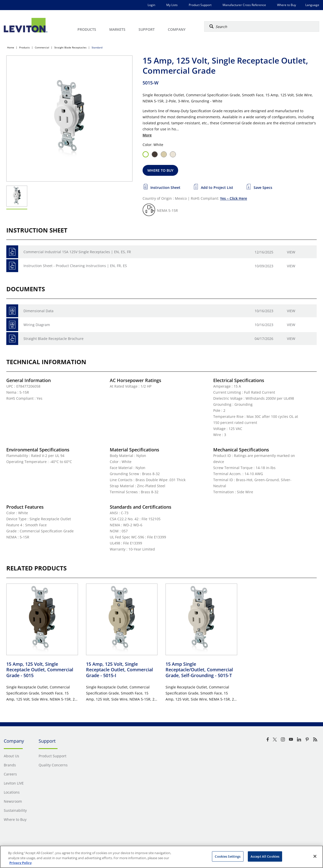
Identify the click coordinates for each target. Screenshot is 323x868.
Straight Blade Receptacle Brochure (53, 339)
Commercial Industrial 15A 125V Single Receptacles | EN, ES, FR (77, 252)
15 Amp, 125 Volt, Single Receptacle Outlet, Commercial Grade (40, 670)
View (291, 252)
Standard (97, 47)
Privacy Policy (20, 863)
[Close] (315, 856)
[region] (161, 857)
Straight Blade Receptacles (70, 47)
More (147, 135)
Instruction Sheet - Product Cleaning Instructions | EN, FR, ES (75, 266)
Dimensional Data (38, 311)
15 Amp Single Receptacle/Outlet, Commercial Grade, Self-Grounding (199, 670)
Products (24, 47)
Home (11, 47)
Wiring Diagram (37, 325)
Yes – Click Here (234, 198)
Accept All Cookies (265, 856)
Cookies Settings (228, 856)
